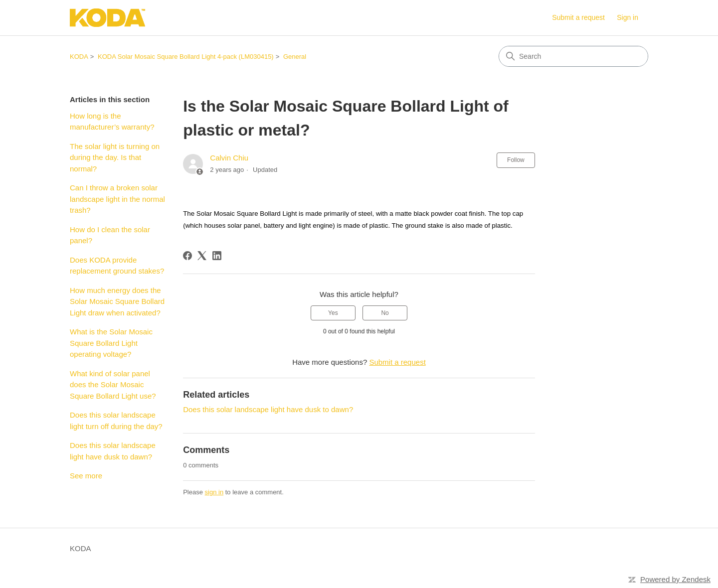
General (295, 57)
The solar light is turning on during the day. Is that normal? (115, 157)
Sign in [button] (628, 17)
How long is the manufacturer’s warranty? (112, 122)
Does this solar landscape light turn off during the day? (117, 421)
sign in (214, 492)
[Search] (573, 56)
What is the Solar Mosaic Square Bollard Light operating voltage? (111, 343)
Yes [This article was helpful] (333, 313)
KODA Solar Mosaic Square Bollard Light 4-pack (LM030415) (186, 57)
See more (86, 476)
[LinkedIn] (217, 256)
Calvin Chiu (229, 158)
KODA (79, 57)
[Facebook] (187, 256)
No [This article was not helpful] (385, 313)
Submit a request (578, 17)
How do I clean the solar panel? (110, 235)
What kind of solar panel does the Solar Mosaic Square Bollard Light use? (113, 385)
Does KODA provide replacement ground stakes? (117, 266)
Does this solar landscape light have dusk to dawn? (113, 451)
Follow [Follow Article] (516, 160)
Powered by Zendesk (675, 579)
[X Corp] (202, 256)
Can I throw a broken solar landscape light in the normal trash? (117, 199)
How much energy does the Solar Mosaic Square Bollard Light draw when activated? (117, 301)
